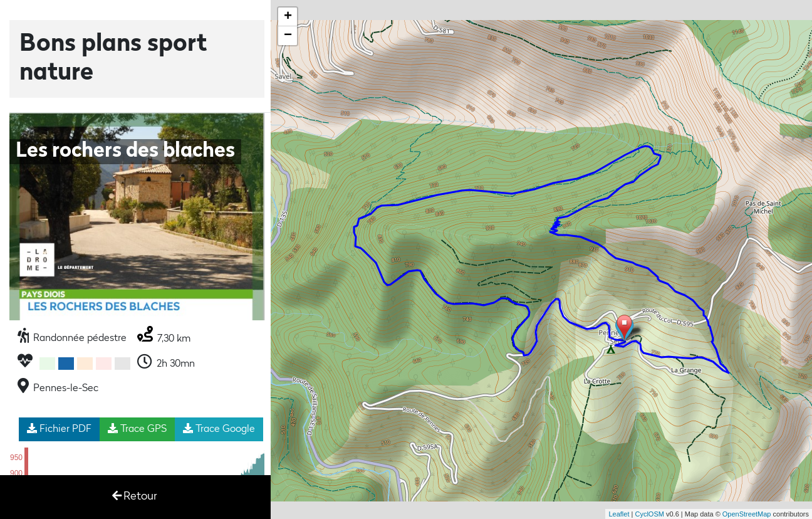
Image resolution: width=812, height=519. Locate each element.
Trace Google (219, 429)
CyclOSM (649, 514)
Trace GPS (137, 429)
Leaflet (619, 514)
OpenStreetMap (747, 514)
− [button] (288, 36)
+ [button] (288, 17)
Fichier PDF (59, 429)
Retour (135, 496)
